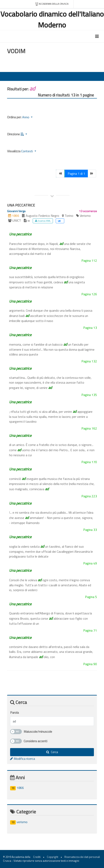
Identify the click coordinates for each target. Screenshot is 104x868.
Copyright (53, 857)
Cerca (52, 752)
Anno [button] (26, 117)
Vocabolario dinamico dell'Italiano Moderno (52, 19)
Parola (14, 712)
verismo (19, 822)
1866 (17, 788)
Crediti (37, 857)
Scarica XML (43, 221)
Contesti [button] (27, 151)
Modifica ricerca (23, 759)
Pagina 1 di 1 (76, 174)
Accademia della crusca (52, 4)
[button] (24, 134)
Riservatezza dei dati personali (82, 857)
